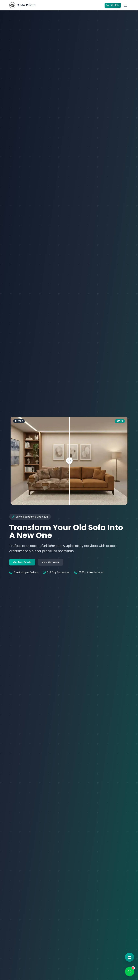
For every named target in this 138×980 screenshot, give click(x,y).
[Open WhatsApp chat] (130, 972)
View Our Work (51, 562)
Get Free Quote (22, 562)
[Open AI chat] (130, 957)
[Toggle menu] (125, 5)
